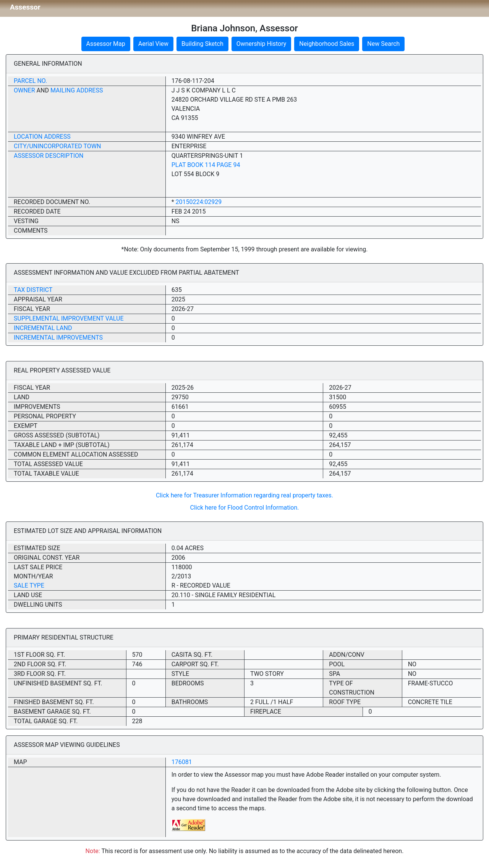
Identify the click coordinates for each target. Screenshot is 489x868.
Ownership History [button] (262, 44)
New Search (383, 44)
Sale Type (29, 585)
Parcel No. (30, 81)
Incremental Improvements (58, 338)
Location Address (42, 137)
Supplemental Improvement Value (69, 318)
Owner (24, 90)
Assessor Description (49, 156)
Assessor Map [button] (106, 44)
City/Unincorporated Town (57, 146)
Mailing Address (77, 90)
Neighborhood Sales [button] (327, 44)
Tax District (33, 290)
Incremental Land (43, 328)
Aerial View (153, 44)
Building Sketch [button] (202, 44)
